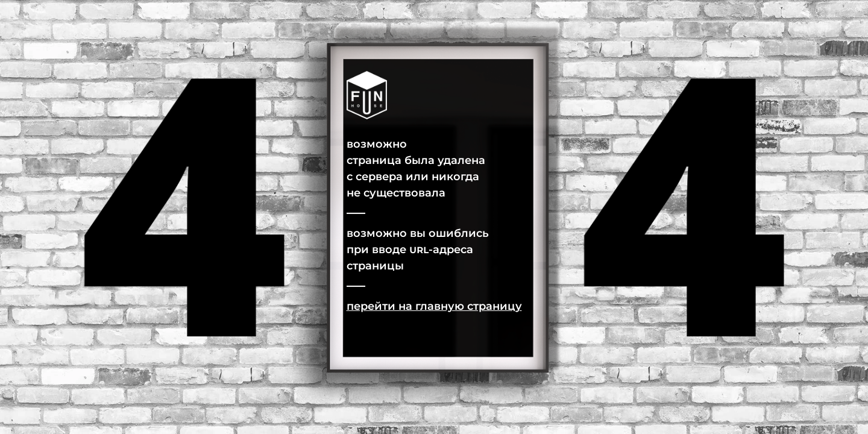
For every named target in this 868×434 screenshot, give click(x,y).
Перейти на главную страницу (434, 306)
